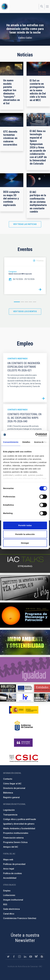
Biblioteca (8, 793)
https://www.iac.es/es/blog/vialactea (25, 588)
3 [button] (26, 302)
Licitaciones (9, 895)
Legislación (9, 810)
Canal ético (9, 914)
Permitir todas (25, 525)
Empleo (7, 891)
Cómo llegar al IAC (12, 784)
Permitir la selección (25, 534)
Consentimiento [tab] (11, 442)
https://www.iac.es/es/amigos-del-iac (25, 615)
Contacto (8, 779)
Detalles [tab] (26, 442)
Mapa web (8, 860)
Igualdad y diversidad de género (19, 824)
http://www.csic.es (24, 758)
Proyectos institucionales (16, 833)
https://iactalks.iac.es (25, 560)
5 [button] (35, 302)
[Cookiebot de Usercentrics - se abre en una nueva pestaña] (36, 435)
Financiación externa (13, 838)
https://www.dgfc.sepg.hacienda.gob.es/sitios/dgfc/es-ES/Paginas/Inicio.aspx (25, 688)
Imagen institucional (13, 900)
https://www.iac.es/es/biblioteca (8, 688)
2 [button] (22, 302)
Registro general (11, 797)
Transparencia (10, 815)
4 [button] (30, 302)
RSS (5, 904)
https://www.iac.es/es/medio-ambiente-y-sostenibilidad (25, 642)
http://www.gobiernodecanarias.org (24, 726)
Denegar (25, 543)
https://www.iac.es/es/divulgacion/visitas (8, 697)
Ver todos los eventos (25, 311)
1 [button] (17, 302)
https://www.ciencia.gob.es (24, 710)
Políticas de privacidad (14, 864)
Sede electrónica (11, 909)
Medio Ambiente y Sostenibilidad (19, 829)
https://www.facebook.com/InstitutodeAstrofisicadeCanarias (14, 957)
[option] (25, 276)
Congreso (13, 272)
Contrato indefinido (18, 359)
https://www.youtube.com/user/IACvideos (31, 957)
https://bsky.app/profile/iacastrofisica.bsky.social (36, 957)
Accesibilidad (10, 878)
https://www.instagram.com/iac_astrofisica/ (19, 957)
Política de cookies (13, 873)
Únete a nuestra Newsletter (25, 938)
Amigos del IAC (11, 847)
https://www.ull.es (24, 743)
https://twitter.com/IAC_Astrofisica (8, 957)
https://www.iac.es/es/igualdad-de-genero (25, 670)
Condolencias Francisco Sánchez (20, 918)
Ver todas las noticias (25, 224)
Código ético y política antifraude (20, 819)
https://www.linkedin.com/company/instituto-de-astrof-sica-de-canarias (25, 957)
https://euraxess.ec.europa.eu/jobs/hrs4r (25, 697)
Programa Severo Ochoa (15, 842)
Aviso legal (9, 869)
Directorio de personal (14, 788)
